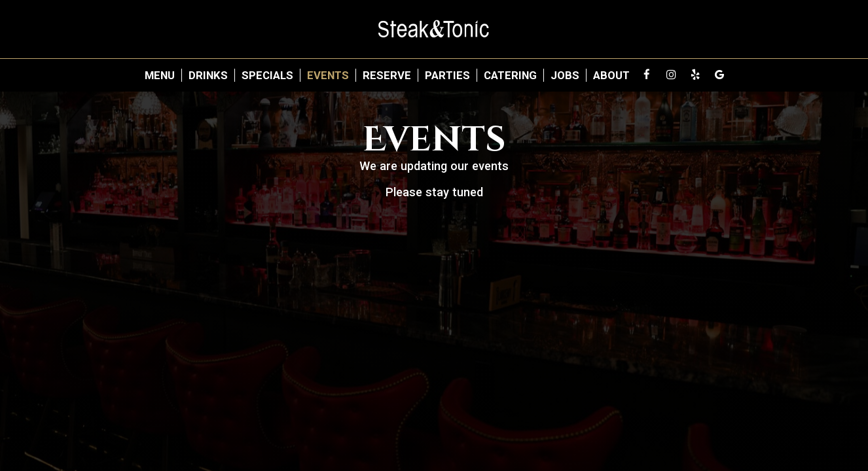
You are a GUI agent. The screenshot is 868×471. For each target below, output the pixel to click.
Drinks (208, 75)
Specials (267, 75)
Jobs (565, 75)
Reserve (387, 75)
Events (328, 75)
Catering (510, 75)
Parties (447, 75)
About (611, 75)
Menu (160, 75)
